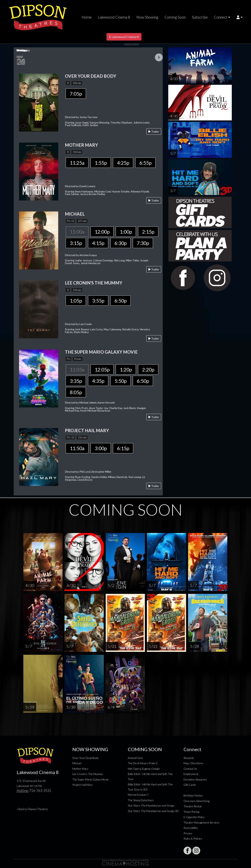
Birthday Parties (193, 795)
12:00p (102, 232)
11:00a (77, 232)
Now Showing (147, 17)
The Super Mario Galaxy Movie (90, 779)
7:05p (76, 94)
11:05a (77, 369)
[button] (240, 17)
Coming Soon (175, 17)
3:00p (101, 448)
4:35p (98, 381)
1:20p (126, 369)
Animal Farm (135, 758)
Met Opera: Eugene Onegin (144, 769)
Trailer (154, 131)
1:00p (126, 232)
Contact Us (190, 769)
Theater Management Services (201, 822)
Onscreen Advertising (196, 801)
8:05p (76, 392)
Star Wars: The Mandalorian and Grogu (151, 805)
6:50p (120, 301)
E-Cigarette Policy (194, 817)
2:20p (148, 369)
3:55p (98, 301)
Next (159, 57)
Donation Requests (195, 779)
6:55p (145, 163)
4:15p (98, 243)
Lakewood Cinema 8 (114, 17)
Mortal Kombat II (138, 795)
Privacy (188, 833)
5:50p (120, 381)
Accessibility (191, 828)
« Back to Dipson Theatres (32, 809)
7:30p (143, 243)
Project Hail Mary (83, 785)
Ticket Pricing (191, 812)
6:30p (120, 243)
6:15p (123, 448)
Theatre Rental (192, 806)
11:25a (77, 163)
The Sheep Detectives (141, 800)
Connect (221, 17)
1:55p (101, 163)
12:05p (102, 369)
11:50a (77, 448)
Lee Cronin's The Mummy (88, 774)
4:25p (123, 163)
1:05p (76, 301)
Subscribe (200, 17)
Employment (191, 774)
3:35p (76, 381)
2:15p (148, 232)
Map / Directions (193, 763)
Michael (77, 763)
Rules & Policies (193, 839)
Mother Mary (80, 769)
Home (87, 17)
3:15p (76, 243)
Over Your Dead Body (85, 758)
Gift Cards (190, 785)
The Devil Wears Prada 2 (143, 763)
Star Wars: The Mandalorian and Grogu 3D (153, 811)
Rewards (189, 758)
